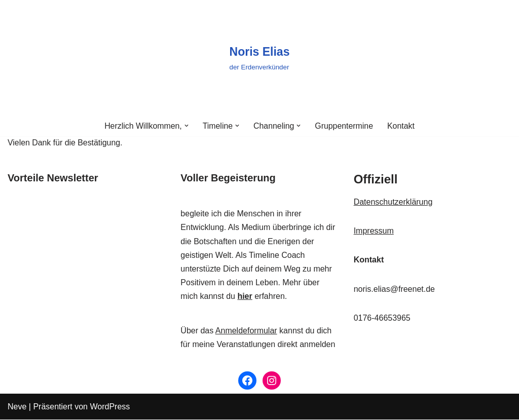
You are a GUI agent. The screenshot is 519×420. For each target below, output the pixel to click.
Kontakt (401, 126)
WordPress (110, 407)
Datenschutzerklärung (393, 202)
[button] (186, 126)
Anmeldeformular (246, 331)
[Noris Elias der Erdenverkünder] (260, 58)
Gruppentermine (345, 126)
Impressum (374, 231)
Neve (17, 407)
